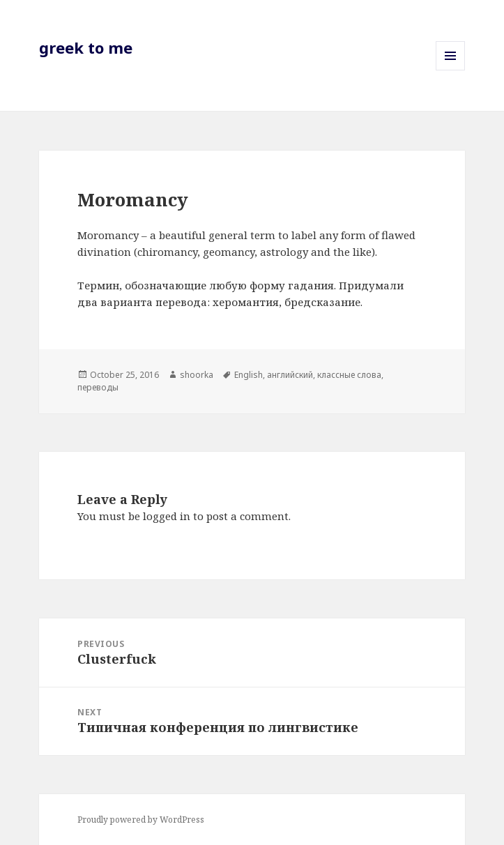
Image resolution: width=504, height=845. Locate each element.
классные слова (349, 375)
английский (290, 375)
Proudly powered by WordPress (141, 820)
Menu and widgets (451, 70)
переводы (98, 387)
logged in (167, 516)
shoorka (197, 375)
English (249, 375)
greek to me (86, 47)
